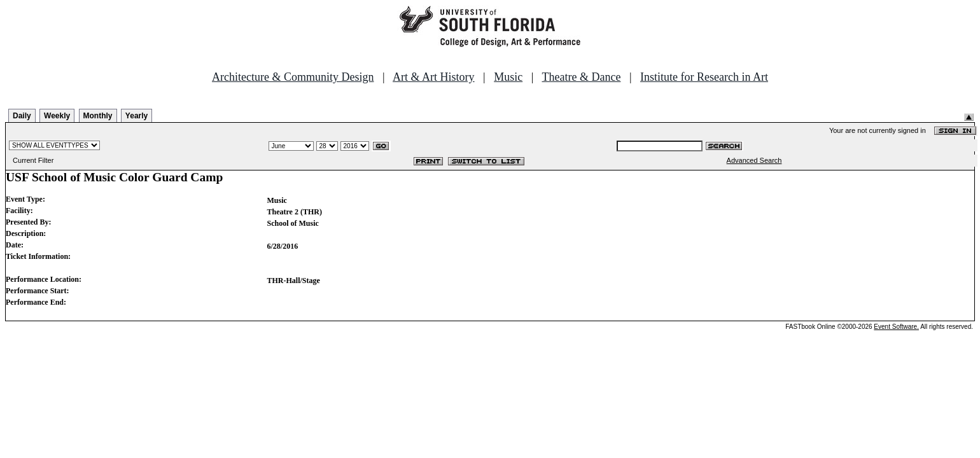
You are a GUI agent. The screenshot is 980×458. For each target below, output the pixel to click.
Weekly (57, 116)
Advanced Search (754, 160)
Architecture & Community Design (293, 77)
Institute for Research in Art (704, 77)
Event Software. (896, 327)
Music (508, 77)
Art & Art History (434, 77)
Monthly (98, 116)
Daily (22, 116)
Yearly (136, 116)
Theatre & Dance (581, 77)
